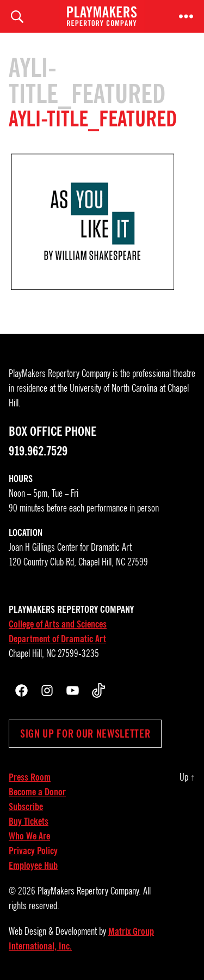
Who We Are (29, 836)
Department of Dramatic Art (57, 639)
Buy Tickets (29, 821)
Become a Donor (37, 792)
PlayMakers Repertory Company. (89, 891)
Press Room (30, 777)
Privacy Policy (33, 851)
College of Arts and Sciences (58, 624)
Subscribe (26, 807)
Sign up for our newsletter (85, 734)
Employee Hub (33, 866)
